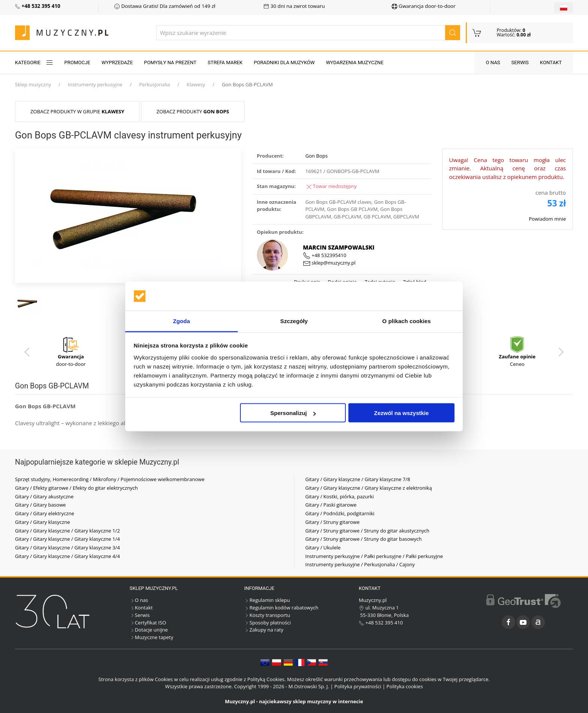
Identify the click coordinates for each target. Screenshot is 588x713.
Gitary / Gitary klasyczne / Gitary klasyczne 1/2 (67, 531)
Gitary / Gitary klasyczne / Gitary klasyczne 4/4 (67, 556)
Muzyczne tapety (151, 637)
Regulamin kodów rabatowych (281, 608)
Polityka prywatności (358, 686)
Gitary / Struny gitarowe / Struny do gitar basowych (364, 539)
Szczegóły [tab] (294, 321)
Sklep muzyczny (33, 84)
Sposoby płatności (267, 623)
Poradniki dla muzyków (284, 62)
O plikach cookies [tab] (406, 321)
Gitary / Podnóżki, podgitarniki (340, 513)
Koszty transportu (267, 615)
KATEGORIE (34, 63)
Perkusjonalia (154, 84)
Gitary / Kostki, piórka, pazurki (340, 496)
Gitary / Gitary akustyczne (44, 496)
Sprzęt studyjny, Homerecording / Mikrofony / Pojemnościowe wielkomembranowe (110, 479)
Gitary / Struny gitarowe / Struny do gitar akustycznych (367, 531)
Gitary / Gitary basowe (40, 505)
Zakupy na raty (264, 630)
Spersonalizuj (293, 413)
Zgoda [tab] (181, 321)
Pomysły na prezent (170, 62)
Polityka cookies (405, 686)
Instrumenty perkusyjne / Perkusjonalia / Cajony (360, 564)
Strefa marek (225, 62)
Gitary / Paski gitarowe (331, 505)
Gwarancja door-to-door (424, 6)
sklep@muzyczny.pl (329, 263)
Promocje (77, 62)
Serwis (520, 62)
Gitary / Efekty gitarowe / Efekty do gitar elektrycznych (76, 488)
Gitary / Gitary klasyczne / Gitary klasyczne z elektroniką (369, 488)
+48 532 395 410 (381, 623)
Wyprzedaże (117, 62)
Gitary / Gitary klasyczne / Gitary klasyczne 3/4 (67, 548)
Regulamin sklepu (267, 600)
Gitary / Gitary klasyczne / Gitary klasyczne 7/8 (358, 479)
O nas (493, 62)
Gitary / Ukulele (323, 548)
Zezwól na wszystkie (401, 413)
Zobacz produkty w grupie (77, 111)
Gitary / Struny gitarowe (332, 522)
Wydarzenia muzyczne (355, 62)
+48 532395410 (325, 255)
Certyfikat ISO (148, 623)
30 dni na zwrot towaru (294, 6)
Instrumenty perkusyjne (95, 84)
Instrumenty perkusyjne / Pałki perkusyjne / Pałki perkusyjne (374, 556)
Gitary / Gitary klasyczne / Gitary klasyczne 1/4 (67, 539)
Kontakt (551, 62)
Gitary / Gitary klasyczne (43, 522)
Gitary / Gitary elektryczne (45, 513)
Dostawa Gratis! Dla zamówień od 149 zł (165, 6)
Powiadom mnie (547, 219)
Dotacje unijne (149, 630)
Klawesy (196, 84)
